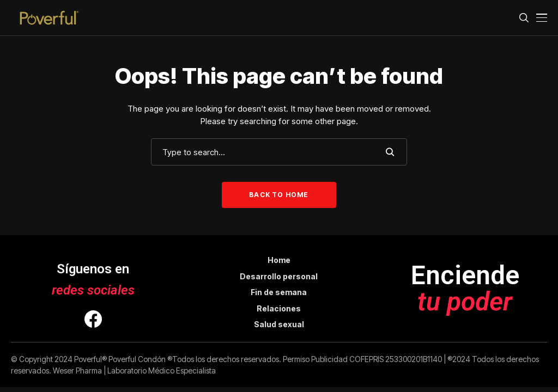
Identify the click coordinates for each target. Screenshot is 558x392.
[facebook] (93, 321)
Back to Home (279, 195)
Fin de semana (279, 292)
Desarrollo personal (279, 276)
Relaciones (279, 308)
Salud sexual (279, 324)
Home (279, 260)
